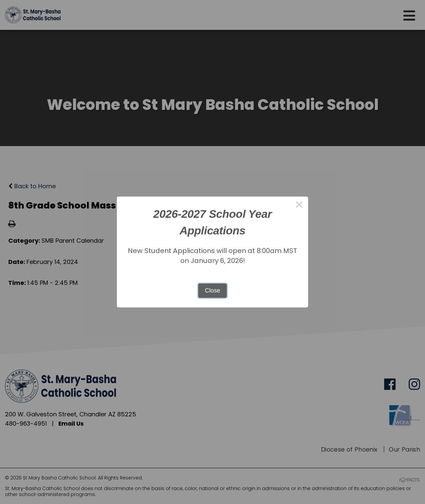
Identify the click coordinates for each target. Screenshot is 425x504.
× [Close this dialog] (299, 206)
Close (212, 291)
